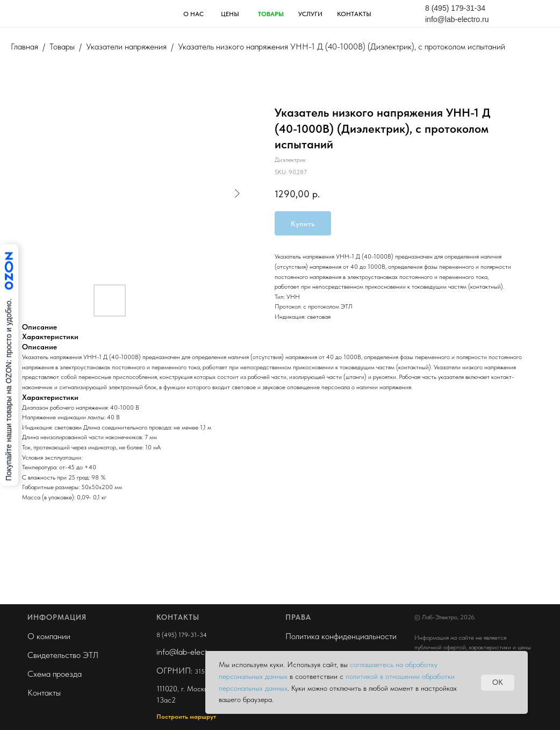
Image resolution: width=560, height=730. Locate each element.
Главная (24, 46)
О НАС (193, 14)
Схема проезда (55, 674)
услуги (310, 14)
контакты (354, 14)
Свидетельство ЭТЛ (63, 655)
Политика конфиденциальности (341, 636)
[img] (73, 13)
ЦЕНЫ (230, 14)
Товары (62, 46)
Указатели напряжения (126, 46)
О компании (49, 636)
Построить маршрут (186, 717)
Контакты (44, 693)
